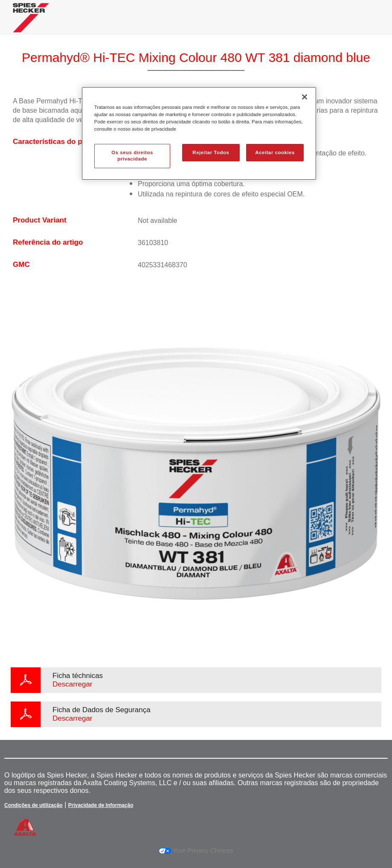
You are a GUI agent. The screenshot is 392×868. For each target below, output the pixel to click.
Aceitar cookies (275, 152)
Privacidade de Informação (101, 805)
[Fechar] (305, 97)
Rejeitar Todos (211, 152)
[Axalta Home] (31, 24)
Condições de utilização (33, 805)
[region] (199, 133)
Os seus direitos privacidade (132, 156)
